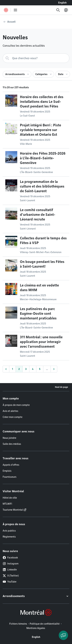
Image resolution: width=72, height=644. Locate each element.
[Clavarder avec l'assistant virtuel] (63, 635)
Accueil (11, 22)
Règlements (9, 537)
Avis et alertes (10, 411)
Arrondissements (15, 74)
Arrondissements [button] (14, 596)
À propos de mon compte (16, 405)
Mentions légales (36, 628)
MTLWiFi (7, 504)
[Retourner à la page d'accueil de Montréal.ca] (6, 10)
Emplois (7, 471)
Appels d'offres (11, 465)
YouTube (10, 582)
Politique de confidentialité (45, 624)
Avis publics (9, 531)
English (62, 3)
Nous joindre (9, 438)
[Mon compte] (66, 10)
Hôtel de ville (10, 498)
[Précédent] (6, 369)
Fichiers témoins (18, 624)
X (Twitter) (11, 576)
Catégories (41, 74)
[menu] (15, 10)
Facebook (10, 558)
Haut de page (61, 387)
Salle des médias (12, 444)
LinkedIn (10, 570)
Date (61, 74)
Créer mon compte (13, 417)
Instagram (11, 564)
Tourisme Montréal (13, 510)
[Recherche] (58, 10)
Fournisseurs (10, 477)
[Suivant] (54, 369)
